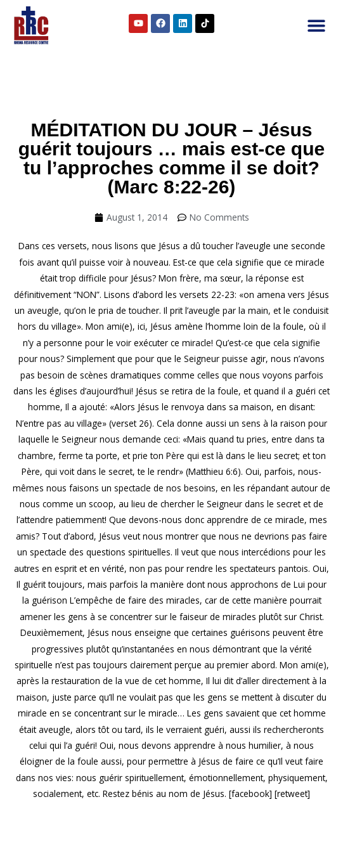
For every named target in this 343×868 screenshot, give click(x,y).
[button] (316, 26)
